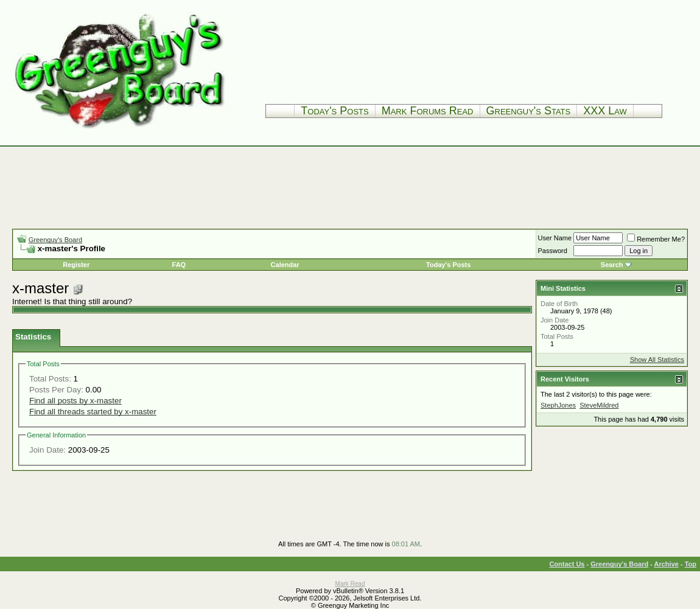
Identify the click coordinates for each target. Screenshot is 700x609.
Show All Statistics (657, 360)
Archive (667, 564)
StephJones (558, 405)
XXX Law (605, 111)
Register (76, 265)
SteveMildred (599, 405)
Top (691, 564)
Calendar (285, 265)
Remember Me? (656, 239)
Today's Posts (334, 111)
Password (553, 251)
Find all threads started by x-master (93, 412)
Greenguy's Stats (529, 111)
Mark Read (350, 584)
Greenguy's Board (55, 240)
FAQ (179, 265)
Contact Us (567, 564)
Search (612, 265)
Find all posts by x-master (75, 401)
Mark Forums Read (428, 111)
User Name (555, 238)
